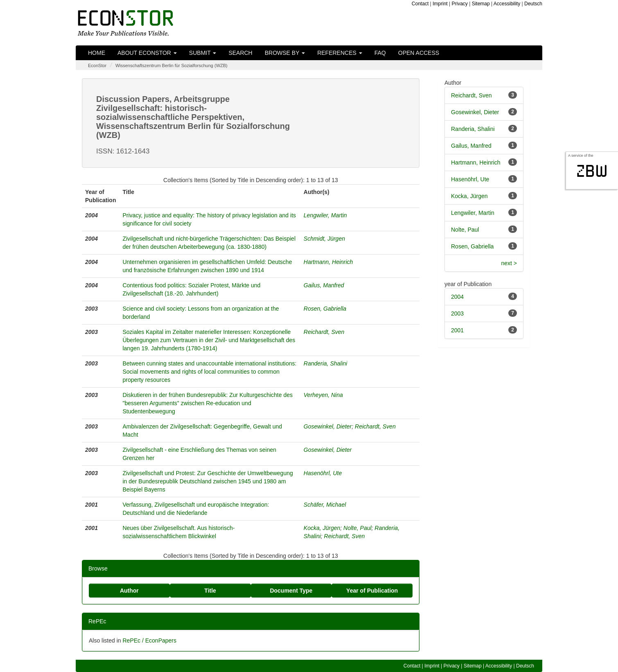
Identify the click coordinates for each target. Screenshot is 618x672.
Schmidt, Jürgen (324, 239)
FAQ (380, 53)
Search (240, 53)
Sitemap (481, 4)
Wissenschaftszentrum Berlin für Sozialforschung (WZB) (171, 65)
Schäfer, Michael (325, 505)
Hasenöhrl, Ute (323, 473)
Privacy (460, 4)
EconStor (97, 65)
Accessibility (507, 4)
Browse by (285, 53)
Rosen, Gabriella (325, 309)
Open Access (419, 53)
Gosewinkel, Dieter (328, 426)
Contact (420, 4)
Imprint (440, 4)
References (340, 53)
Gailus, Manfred (324, 285)
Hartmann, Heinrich (328, 262)
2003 (457, 313)
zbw (592, 171)
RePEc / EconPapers (149, 640)
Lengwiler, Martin (325, 215)
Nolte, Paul (357, 528)
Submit (203, 53)
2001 (457, 330)
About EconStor (147, 53)
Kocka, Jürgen (322, 528)
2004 (457, 297)
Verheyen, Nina (323, 395)
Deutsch (533, 4)
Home (97, 53)
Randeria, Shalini (326, 363)
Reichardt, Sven (324, 332)
